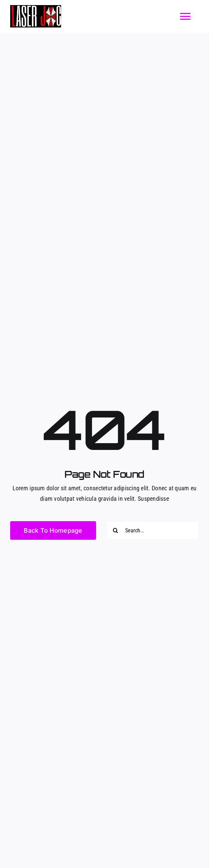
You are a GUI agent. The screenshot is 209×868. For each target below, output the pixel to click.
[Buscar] (116, 530)
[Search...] (153, 530)
